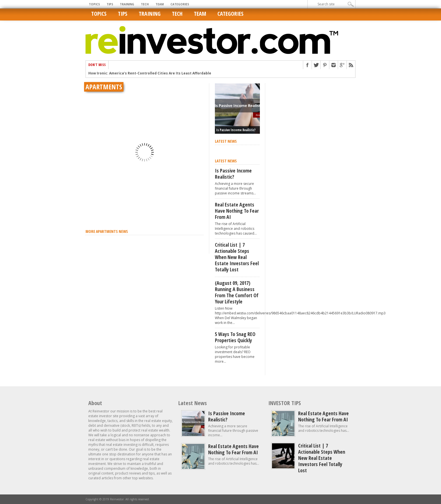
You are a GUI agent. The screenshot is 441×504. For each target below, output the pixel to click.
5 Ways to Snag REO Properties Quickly (235, 337)
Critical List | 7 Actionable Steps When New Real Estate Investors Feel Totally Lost (237, 257)
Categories (180, 4)
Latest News (193, 403)
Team (160, 4)
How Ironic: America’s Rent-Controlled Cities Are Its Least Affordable (150, 73)
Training (127, 4)
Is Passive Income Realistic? (236, 130)
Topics (94, 4)
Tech (145, 4)
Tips (110, 4)
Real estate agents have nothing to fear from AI (237, 211)
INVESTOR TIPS (285, 403)
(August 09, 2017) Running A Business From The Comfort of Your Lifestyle (237, 292)
